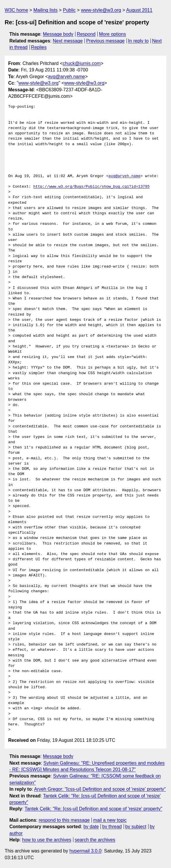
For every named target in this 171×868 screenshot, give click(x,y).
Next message (68, 41)
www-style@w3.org (101, 10)
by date (91, 827)
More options (113, 34)
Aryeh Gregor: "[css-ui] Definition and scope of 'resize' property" (100, 789)
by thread (112, 827)
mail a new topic (110, 820)
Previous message (106, 41)
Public (69, 10)
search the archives (95, 840)
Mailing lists (45, 10)
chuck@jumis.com (82, 63)
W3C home (16, 10)
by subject (136, 827)
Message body (58, 34)
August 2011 (139, 10)
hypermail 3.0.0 (85, 851)
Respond (86, 34)
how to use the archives (47, 840)
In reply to (138, 41)
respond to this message (64, 820)
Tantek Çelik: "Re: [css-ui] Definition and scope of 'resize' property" (93, 809)
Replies (39, 47)
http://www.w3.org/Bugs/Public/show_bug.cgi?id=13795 (91, 187)
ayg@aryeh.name (66, 77)
